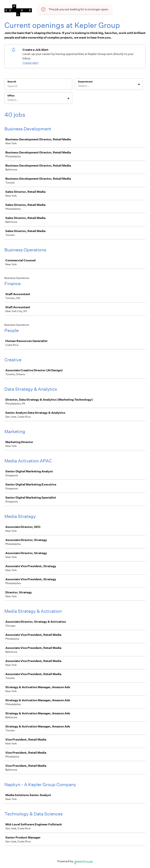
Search (12, 82)
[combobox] (78, 86)
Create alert (30, 63)
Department (85, 82)
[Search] (38, 87)
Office (11, 96)
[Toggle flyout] (139, 84)
